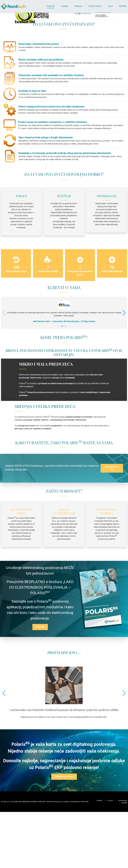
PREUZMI (40, 706)
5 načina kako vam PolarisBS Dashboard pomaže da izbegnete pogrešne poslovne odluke (64, 789)
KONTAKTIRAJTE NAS (112, 547)
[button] (124, 364)
